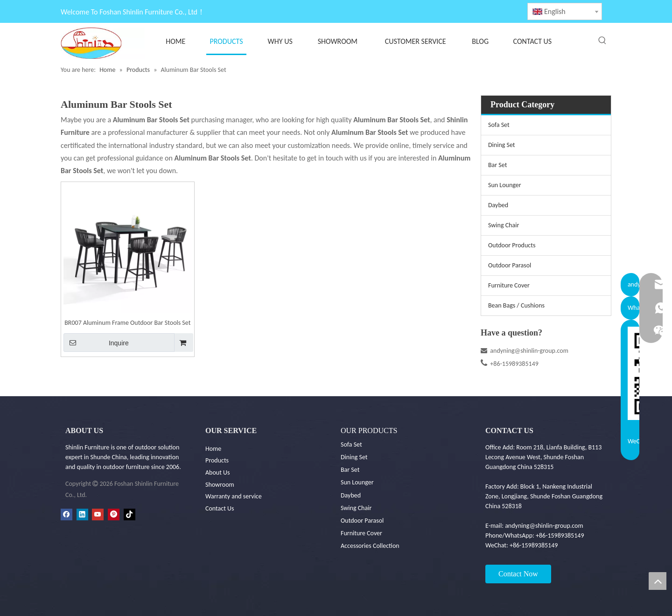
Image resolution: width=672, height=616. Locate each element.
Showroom (220, 485)
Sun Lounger (505, 185)
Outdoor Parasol (510, 265)
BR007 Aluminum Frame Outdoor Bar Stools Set (127, 323)
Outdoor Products (512, 245)
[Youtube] (98, 514)
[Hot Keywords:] (602, 41)
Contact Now (518, 574)
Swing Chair (504, 225)
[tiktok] (129, 514)
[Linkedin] (82, 514)
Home (213, 449)
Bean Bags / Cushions (516, 305)
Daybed (498, 205)
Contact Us (220, 508)
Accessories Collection (370, 546)
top (658, 581)
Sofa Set (499, 125)
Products (217, 460)
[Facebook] (66, 514)
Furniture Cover (509, 285)
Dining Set (502, 145)
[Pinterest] (114, 514)
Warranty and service (234, 496)
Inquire (96, 343)
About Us (218, 472)
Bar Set (497, 165)
